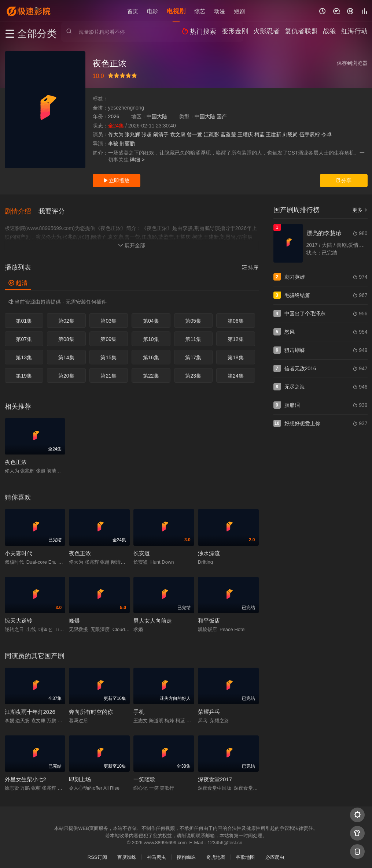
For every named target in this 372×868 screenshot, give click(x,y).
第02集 (66, 317)
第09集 (108, 335)
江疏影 (211, 134)
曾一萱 (195, 134)
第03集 (108, 317)
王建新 (273, 134)
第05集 (193, 317)
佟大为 (116, 134)
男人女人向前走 (153, 617)
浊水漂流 (209, 549)
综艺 (200, 11)
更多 (360, 210)
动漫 (220, 11)
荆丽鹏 (127, 144)
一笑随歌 (144, 776)
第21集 (108, 372)
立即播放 (117, 181)
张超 (147, 134)
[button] (22, 209)
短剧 (239, 11)
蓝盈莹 (228, 134)
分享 (344, 181)
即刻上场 (80, 776)
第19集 (24, 372)
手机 (139, 708)
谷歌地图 (245, 854)
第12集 (236, 335)
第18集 (236, 354)
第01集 (24, 317)
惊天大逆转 (19, 617)
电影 (152, 11)
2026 (114, 116)
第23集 (193, 372)
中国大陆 (157, 116)
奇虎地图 (216, 854)
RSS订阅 (97, 854)
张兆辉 (132, 134)
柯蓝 (259, 134)
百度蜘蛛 (127, 854)
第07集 (24, 335)
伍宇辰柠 (310, 134)
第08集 (66, 335)
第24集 (236, 372)
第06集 (236, 317)
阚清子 (161, 134)
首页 (133, 11)
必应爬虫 (275, 854)
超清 (18, 279)
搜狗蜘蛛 (186, 854)
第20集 (66, 372)
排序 (250, 263)
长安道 (142, 549)
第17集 (193, 354)
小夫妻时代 (19, 549)
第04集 (151, 317)
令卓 (327, 134)
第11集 (193, 335)
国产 (222, 116)
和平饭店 (209, 617)
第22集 (151, 372)
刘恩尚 (290, 134)
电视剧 (176, 11)
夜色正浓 (16, 458)
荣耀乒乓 (209, 708)
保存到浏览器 (352, 63)
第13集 (24, 354)
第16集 (151, 354)
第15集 (108, 354)
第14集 (66, 354)
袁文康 (178, 134)
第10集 (151, 335)
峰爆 (74, 617)
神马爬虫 (156, 854)
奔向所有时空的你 (91, 708)
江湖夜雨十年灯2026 (30, 708)
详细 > (137, 160)
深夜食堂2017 (215, 776)
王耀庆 (245, 134)
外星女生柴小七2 (25, 776)
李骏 (113, 144)
